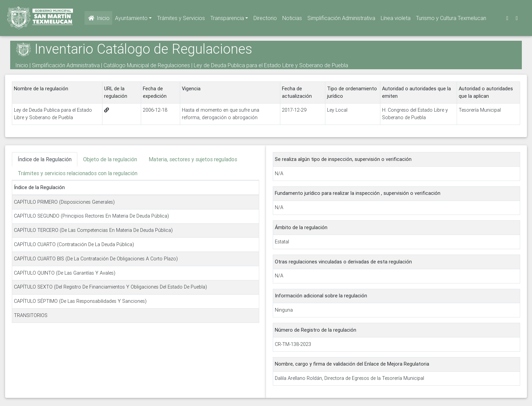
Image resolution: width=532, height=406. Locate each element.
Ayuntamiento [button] (131, 19)
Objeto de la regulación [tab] (110, 159)
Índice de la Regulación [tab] (45, 159)
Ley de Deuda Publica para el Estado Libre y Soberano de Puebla (271, 65)
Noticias (292, 19)
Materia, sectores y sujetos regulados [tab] (193, 159)
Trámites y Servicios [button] (181, 19)
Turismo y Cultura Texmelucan (451, 19)
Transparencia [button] (227, 19)
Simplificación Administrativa (341, 19)
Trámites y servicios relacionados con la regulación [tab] (78, 173)
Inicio (98, 19)
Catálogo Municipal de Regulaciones (147, 65)
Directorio (265, 19)
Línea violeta (396, 19)
